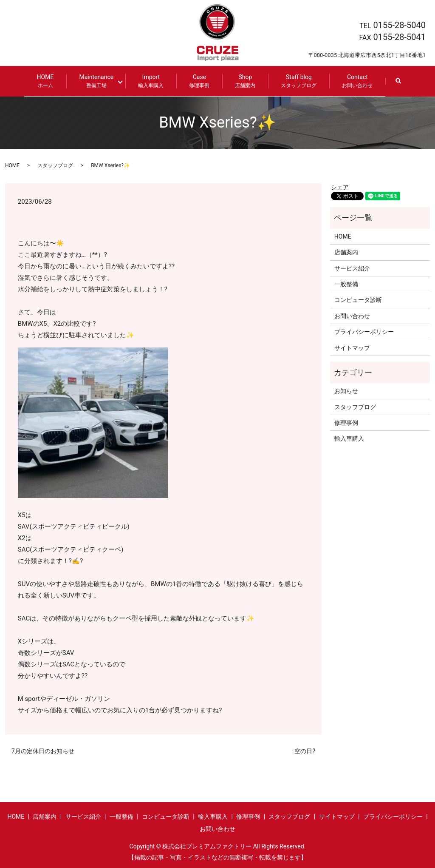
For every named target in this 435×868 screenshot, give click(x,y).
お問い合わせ (352, 315)
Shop (242, 81)
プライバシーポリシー (364, 331)
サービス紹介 (352, 268)
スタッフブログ (55, 165)
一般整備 (346, 284)
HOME (48, 81)
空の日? (305, 751)
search (401, 85)
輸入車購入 (349, 438)
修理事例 (346, 422)
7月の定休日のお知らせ (43, 751)
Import (148, 81)
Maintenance (100, 81)
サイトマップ (352, 347)
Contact (354, 81)
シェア (340, 187)
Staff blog (296, 81)
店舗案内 (346, 252)
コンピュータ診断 (358, 299)
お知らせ (346, 390)
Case (196, 81)
